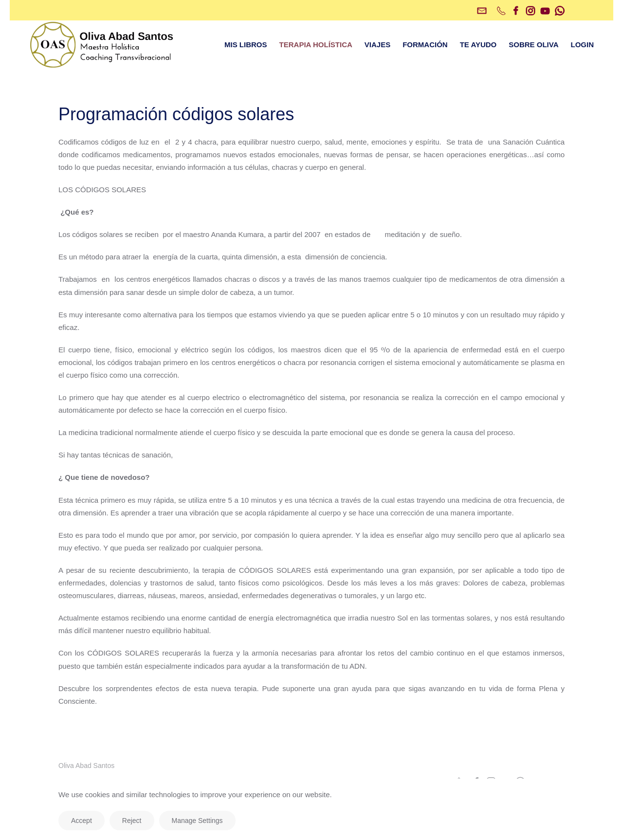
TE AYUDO (478, 45)
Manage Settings (197, 821)
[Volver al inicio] (102, 45)
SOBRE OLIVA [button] (533, 45)
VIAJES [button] (377, 45)
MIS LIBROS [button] (246, 45)
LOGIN (583, 45)
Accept (82, 821)
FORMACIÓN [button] (425, 45)
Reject (132, 821)
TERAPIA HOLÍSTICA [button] (316, 45)
